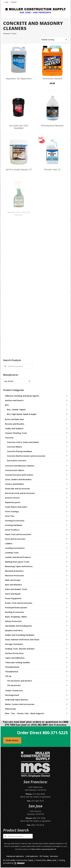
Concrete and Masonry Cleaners (20, 466)
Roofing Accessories (15, 612)
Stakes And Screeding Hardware (20, 635)
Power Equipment (13, 598)
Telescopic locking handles (17, 662)
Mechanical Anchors (14, 571)
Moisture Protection (14, 575)
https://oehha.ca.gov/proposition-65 (44, 849)
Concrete (9, 438)
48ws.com (51, 860)
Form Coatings (12, 511)
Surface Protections (14, 653)
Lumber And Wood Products (18, 557)
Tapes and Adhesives (15, 658)
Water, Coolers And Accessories (20, 704)
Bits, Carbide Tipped (16, 409)
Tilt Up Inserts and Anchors (20, 681)
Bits (7, 405)
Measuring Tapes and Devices (19, 566)
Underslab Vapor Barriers (17, 700)
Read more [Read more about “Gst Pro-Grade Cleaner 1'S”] (19, 174)
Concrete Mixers (14, 447)
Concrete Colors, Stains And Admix (23, 442)
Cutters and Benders (15, 484)
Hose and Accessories (15, 539)
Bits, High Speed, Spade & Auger (22, 414)
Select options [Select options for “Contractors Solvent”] (52, 87)
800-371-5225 (55, 733)
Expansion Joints (13, 502)
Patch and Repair (13, 594)
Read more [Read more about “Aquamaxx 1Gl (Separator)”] (19, 83)
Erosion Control (12, 498)
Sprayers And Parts (14, 630)
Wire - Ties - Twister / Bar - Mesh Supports (25, 713)
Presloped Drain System (16, 607)
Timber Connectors (14, 690)
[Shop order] (54, 40)
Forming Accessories (15, 521)
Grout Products (12, 530)
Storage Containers (14, 644)
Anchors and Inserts (14, 400)
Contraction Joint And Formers (19, 475)
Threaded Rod (11, 672)
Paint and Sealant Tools (16, 589)
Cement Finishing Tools (16, 433)
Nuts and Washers (13, 585)
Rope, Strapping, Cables (16, 617)
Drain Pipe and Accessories (17, 489)
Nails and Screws (13, 580)
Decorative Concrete (17, 460)
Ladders (9, 543)
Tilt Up (8, 676)
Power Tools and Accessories (19, 603)
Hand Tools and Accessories (18, 534)
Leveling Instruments (15, 548)
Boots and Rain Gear (15, 419)
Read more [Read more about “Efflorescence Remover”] (52, 130)
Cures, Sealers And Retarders (18, 479)
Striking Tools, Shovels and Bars (20, 649)
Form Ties (10, 516)
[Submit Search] (5, 366)
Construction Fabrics (15, 470)
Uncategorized (12, 695)
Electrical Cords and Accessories (20, 493)
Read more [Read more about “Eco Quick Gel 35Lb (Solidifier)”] (19, 131)
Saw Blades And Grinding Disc (19, 626)
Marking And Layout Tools (17, 562)
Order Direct (12, 740)
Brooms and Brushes (15, 424)
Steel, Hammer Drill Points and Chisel (22, 639)
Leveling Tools (12, 553)
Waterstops (11, 709)
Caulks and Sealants (14, 428)
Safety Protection (13, 621)
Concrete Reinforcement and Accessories (26, 456)
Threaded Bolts (12, 667)
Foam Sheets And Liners (16, 507)
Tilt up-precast (14, 685)
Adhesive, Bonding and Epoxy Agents (22, 396)
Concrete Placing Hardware (20, 451)
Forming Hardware (14, 525)
